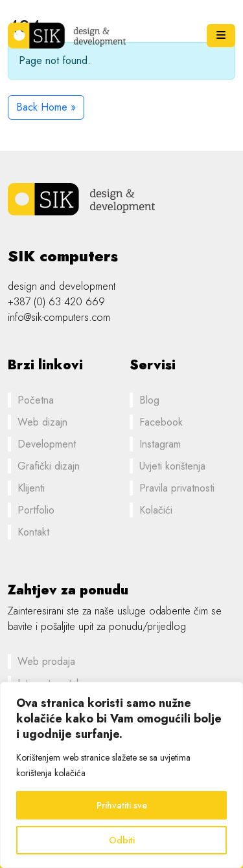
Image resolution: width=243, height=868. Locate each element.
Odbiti (122, 840)
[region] (121, 775)
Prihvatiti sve (122, 805)
